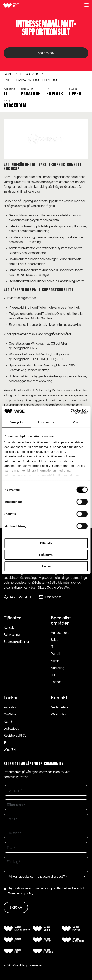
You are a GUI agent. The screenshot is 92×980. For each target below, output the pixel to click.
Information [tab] (46, 422)
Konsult (9, 627)
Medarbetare (60, 707)
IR (5, 742)
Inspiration (11, 707)
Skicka (16, 907)
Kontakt (59, 698)
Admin (55, 661)
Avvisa (46, 566)
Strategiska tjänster (17, 642)
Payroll (55, 654)
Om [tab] (76, 422)
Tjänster (12, 618)
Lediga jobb (11, 728)
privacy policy (24, 893)
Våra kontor (58, 714)
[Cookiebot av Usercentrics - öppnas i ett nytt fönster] (71, 411)
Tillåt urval (46, 555)
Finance (56, 682)
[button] (87, 5)
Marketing (57, 668)
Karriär (8, 721)
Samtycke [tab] (16, 422)
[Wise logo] (16, 5)
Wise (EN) (10, 750)
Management (60, 633)
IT (52, 647)
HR (53, 675)
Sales (54, 640)
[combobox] (8, 833)
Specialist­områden (62, 620)
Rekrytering (12, 634)
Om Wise (10, 714)
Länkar (11, 698)
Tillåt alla (46, 543)
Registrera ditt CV (15, 735)
